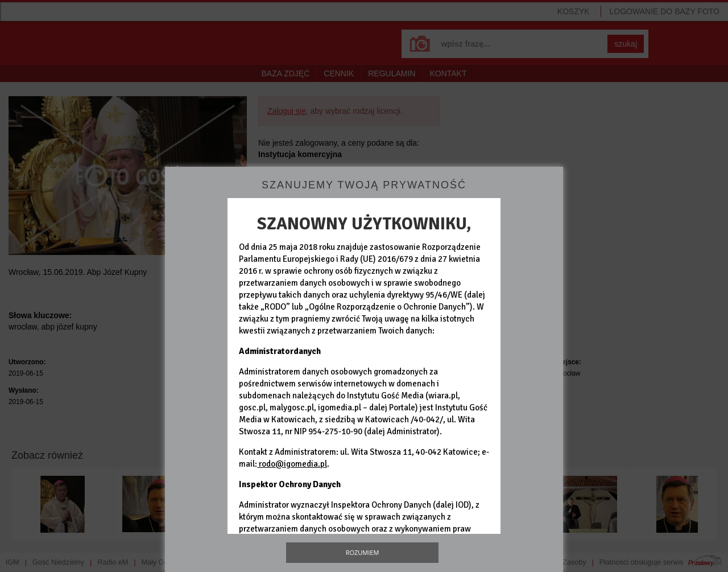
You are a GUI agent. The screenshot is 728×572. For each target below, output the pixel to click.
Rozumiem (363, 552)
